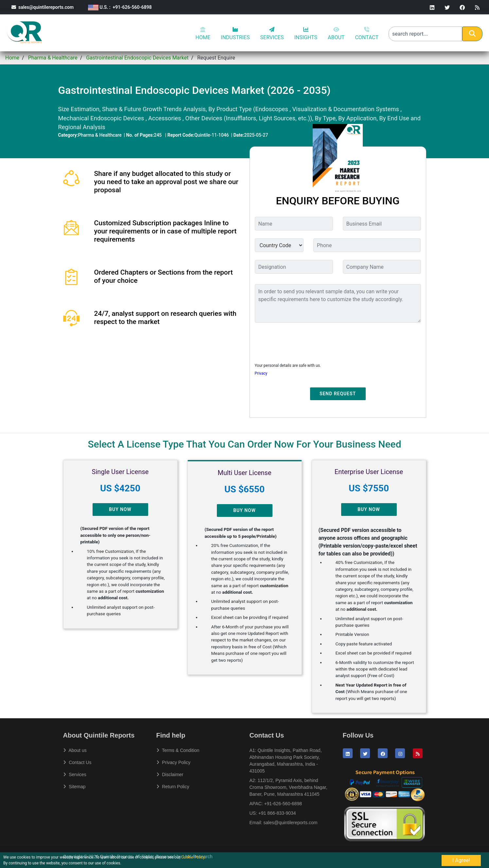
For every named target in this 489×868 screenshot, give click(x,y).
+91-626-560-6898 (283, 804)
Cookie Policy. (193, 857)
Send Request (338, 394)
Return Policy (173, 787)
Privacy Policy (174, 762)
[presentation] (305, 341)
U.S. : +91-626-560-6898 (120, 7)
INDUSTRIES (235, 34)
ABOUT (336, 34)
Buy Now (120, 509)
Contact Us (77, 762)
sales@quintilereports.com (43, 7)
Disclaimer (170, 774)
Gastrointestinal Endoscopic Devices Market (137, 58)
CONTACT (367, 34)
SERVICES (272, 34)
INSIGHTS (306, 34)
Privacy (261, 373)
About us (75, 750)
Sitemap (74, 787)
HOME (203, 34)
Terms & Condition (178, 750)
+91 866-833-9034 (277, 813)
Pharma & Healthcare (53, 58)
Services (75, 774)
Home (12, 58)
